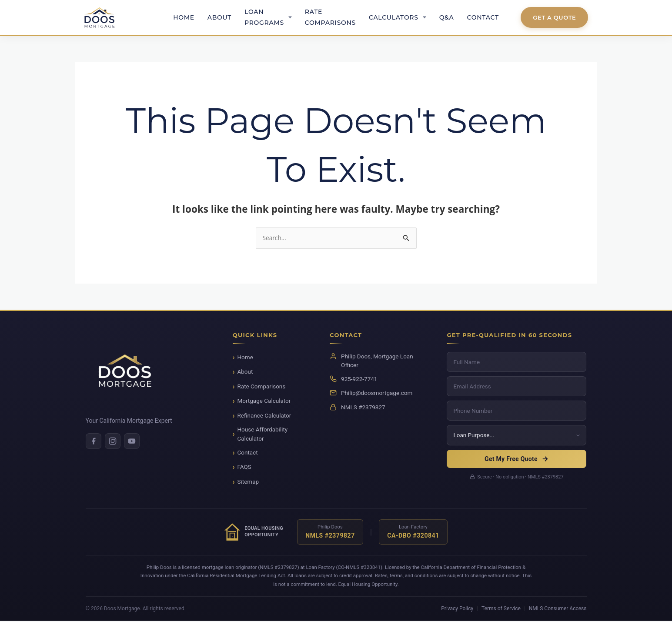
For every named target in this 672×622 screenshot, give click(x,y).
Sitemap (248, 482)
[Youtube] (132, 442)
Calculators (394, 17)
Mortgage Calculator (264, 402)
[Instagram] (113, 442)
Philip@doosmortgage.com (377, 394)
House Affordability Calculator (262, 435)
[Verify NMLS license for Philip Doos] (330, 533)
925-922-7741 (359, 380)
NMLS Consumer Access (558, 609)
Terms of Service (501, 609)
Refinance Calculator (264, 416)
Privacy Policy (457, 609)
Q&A (447, 17)
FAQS (244, 468)
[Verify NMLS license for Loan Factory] (413, 533)
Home (184, 17)
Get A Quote (554, 17)
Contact (483, 17)
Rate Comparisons (330, 17)
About (219, 17)
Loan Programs (264, 17)
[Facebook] (94, 442)
